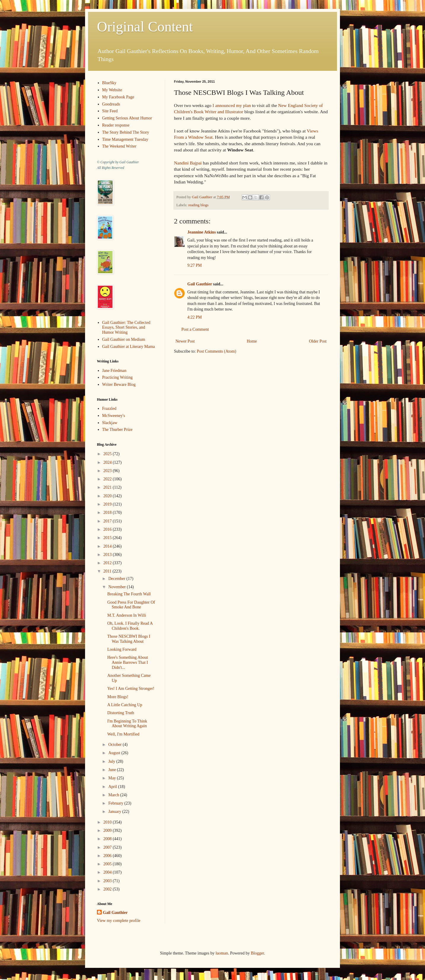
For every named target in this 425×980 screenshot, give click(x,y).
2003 (108, 881)
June (112, 770)
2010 (108, 822)
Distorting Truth (121, 713)
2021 (108, 487)
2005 (108, 864)
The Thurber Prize (117, 430)
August (115, 753)
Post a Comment (195, 329)
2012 (108, 563)
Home (252, 341)
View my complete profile (119, 921)
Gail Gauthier (200, 284)
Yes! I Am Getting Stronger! (131, 689)
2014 (108, 546)
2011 (108, 571)
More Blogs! (118, 697)
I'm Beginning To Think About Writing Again (127, 724)
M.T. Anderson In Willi (127, 615)
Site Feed (110, 111)
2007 (108, 847)
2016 (108, 529)
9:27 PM (195, 265)
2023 (108, 471)
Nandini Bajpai (188, 163)
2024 (108, 462)
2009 (108, 830)
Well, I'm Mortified (123, 734)
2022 (108, 479)
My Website (112, 90)
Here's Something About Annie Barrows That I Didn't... (128, 662)
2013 (108, 555)
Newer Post (185, 341)
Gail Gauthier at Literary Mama (129, 347)
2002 (108, 889)
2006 (108, 856)
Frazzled (109, 409)
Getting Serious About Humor (127, 118)
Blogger (257, 953)
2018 (108, 513)
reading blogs (198, 205)
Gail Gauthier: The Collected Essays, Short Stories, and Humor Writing (126, 328)
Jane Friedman (114, 371)
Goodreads (111, 104)
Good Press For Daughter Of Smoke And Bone (131, 605)
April (113, 787)
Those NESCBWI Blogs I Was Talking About (129, 639)
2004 (108, 872)
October (115, 745)
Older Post (318, 341)
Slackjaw (110, 423)
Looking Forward (122, 649)
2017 (108, 521)
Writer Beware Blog (119, 385)
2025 (108, 454)
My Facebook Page (118, 97)
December (117, 579)
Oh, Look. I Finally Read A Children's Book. (130, 626)
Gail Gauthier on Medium (124, 339)
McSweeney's (114, 416)
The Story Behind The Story (126, 132)
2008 (108, 839)
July (112, 761)
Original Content (145, 27)
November (118, 587)
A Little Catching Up (125, 705)
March (114, 795)
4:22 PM (195, 317)
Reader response (116, 125)
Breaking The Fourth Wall (129, 594)
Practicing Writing (118, 377)
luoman (222, 953)
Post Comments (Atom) (217, 351)
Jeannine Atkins (202, 232)
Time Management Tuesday (125, 139)
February (116, 803)
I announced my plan (232, 105)
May (112, 778)
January (115, 812)
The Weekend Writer (119, 146)
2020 (108, 496)
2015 (108, 538)
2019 (108, 504)
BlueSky (109, 83)
